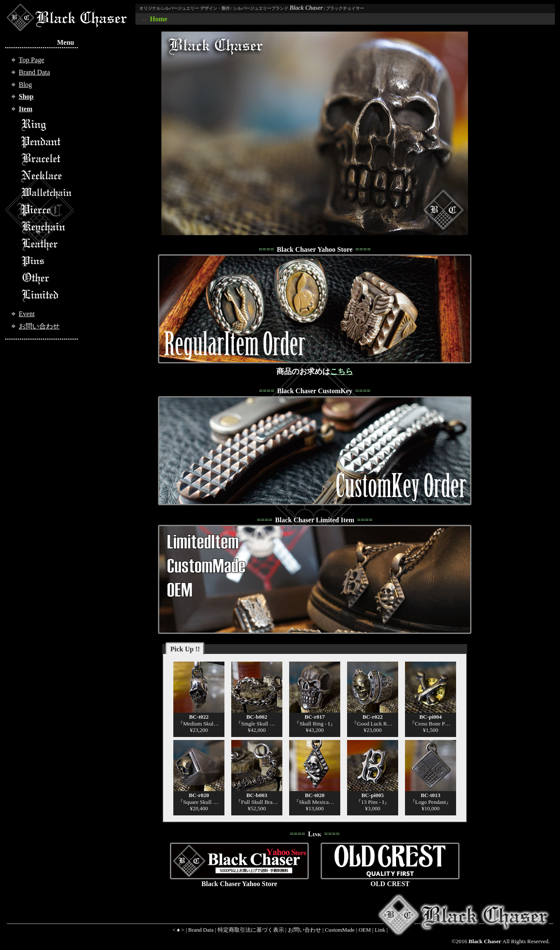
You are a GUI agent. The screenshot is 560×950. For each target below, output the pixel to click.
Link (380, 930)
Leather (47, 244)
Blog (25, 85)
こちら (342, 371)
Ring (47, 125)
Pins (47, 261)
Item (26, 109)
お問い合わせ (39, 326)
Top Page (32, 60)
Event (27, 314)
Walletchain (47, 193)
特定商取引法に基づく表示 (251, 930)
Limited (47, 295)
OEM (365, 930)
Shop (26, 96)
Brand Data (34, 72)
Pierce (47, 210)
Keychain (47, 227)
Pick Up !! (185, 649)
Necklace (47, 176)
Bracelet (47, 159)
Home (159, 19)
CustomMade (340, 930)
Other (47, 278)
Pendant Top (47, 142)
